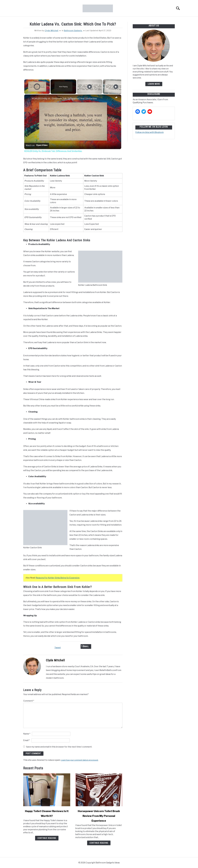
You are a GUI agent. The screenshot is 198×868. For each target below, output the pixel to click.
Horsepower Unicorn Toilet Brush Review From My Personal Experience (99, 816)
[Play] (90, 87)
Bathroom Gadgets (73, 31)
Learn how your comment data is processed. (80, 760)
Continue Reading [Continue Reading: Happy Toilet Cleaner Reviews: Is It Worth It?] (47, 838)
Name (27, 734)
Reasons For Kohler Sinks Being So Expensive (58, 578)
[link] (28, 99)
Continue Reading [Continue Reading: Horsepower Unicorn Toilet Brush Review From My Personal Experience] (99, 843)
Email (86, 646)
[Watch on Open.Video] (37, 145)
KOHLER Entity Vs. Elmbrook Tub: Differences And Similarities (64, 98)
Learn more (154, 84)
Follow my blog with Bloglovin (150, 132)
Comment (29, 701)
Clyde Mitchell (52, 31)
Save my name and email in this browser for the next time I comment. (59, 747)
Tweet (58, 648)
